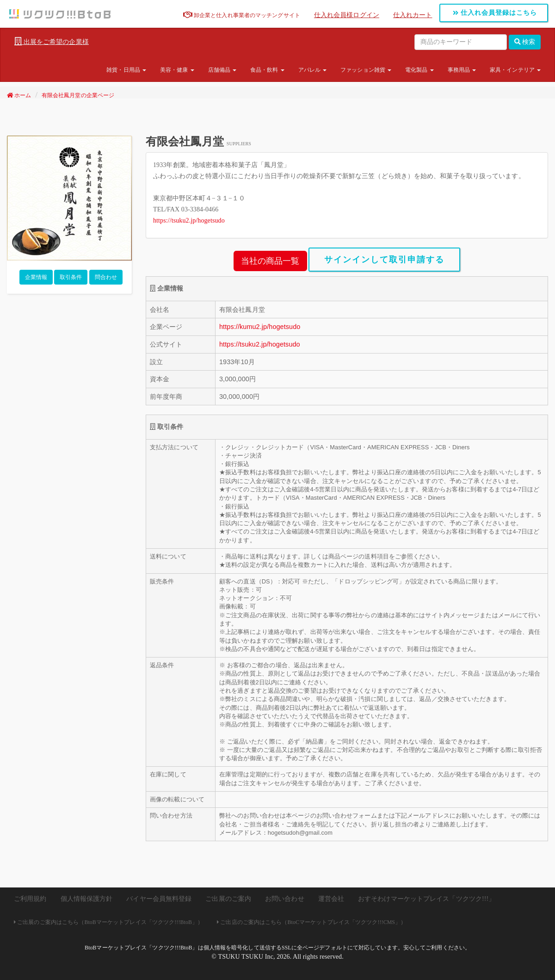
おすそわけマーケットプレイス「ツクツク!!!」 (426, 899)
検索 (525, 42)
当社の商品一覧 (270, 261)
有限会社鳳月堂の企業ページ (78, 95)
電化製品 (419, 70)
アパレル (313, 70)
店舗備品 (222, 70)
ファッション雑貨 (366, 70)
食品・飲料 (267, 70)
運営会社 (331, 899)
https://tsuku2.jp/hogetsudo (189, 220)
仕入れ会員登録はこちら (495, 13)
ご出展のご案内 (228, 899)
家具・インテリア (515, 70)
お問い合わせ (285, 899)
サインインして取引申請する (384, 260)
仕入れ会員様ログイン (347, 15)
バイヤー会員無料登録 (159, 899)
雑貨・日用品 (126, 70)
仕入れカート (413, 15)
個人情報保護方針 (87, 899)
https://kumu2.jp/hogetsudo (260, 327)
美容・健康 (177, 70)
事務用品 (462, 70)
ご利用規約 (30, 899)
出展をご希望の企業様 (52, 42)
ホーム (19, 95)
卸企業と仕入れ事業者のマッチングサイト (242, 15)
